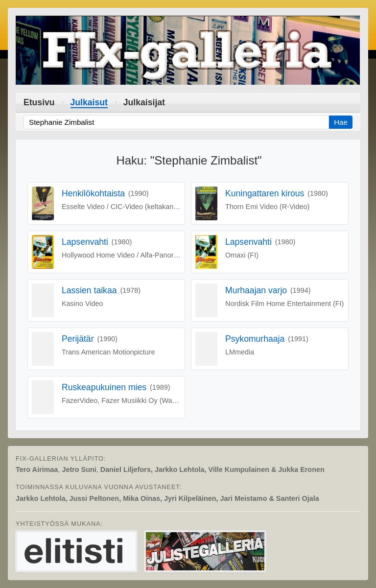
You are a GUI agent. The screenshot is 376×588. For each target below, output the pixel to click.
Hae (341, 122)
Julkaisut (89, 102)
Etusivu (39, 102)
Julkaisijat (144, 102)
